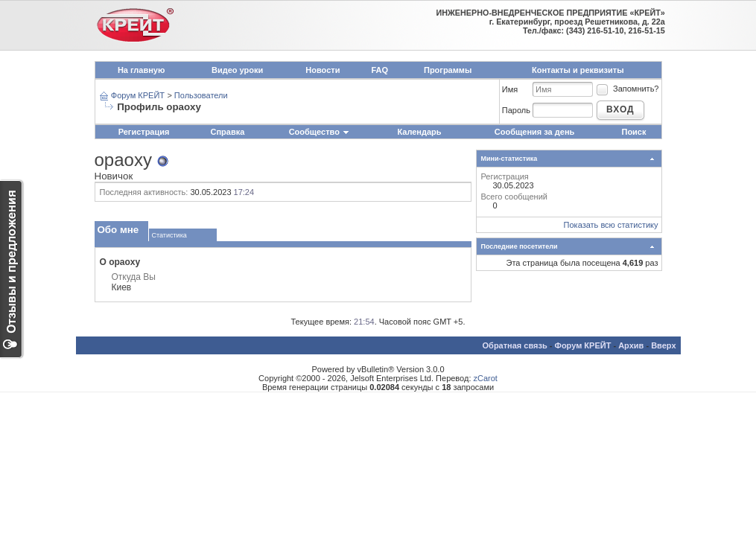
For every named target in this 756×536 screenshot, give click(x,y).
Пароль (516, 110)
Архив (631, 345)
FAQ (379, 70)
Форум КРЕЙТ (138, 95)
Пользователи (201, 95)
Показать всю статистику (611, 225)
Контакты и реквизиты (578, 70)
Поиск (633, 132)
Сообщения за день (534, 132)
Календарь (419, 132)
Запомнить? (627, 89)
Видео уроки (237, 70)
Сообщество (320, 132)
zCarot (486, 378)
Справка (228, 132)
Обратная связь (515, 345)
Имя (510, 89)
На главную (141, 70)
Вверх (663, 345)
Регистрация (144, 132)
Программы (448, 70)
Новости (323, 70)
